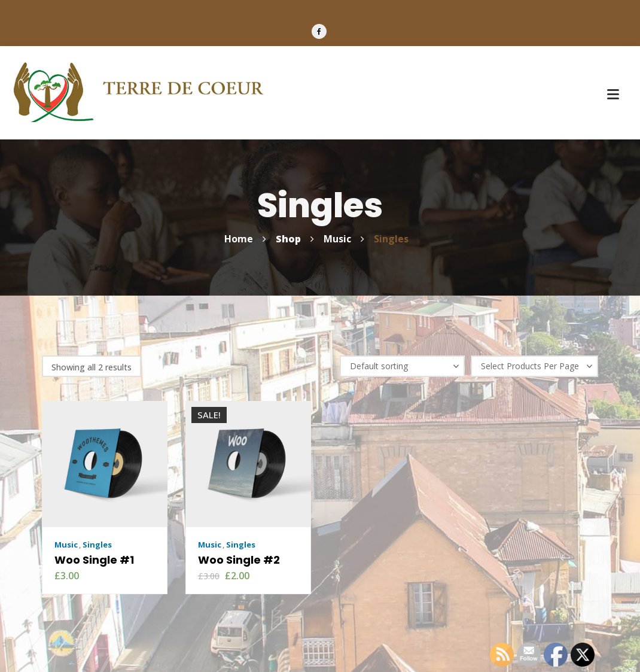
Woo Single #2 (239, 560)
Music (66, 545)
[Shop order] (402, 366)
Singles (97, 545)
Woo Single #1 (94, 560)
